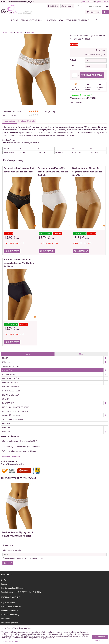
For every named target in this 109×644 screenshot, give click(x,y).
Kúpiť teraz (12, 251)
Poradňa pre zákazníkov (78, 20)
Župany (6, 399)
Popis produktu (10, 121)
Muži (81, 354)
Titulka (15, 20)
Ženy (28, 354)
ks (76, 75)
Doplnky (55, 428)
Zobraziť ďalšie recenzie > (11, 457)
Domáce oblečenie (11, 387)
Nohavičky (55, 370)
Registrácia (67, 6)
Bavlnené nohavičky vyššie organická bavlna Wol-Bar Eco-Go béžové (88, 172)
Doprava (98, 2)
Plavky (55, 358)
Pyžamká (55, 362)
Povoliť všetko (100, 637)
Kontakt (106, 2)
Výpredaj (55, 432)
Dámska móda (55, 374)
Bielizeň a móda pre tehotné (15, 407)
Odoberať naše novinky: (12, 550)
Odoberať (8, 563)
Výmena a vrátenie (87, 2)
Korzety (6, 423)
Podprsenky (55, 403)
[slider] (34, 111)
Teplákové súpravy (11, 366)
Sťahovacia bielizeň (11, 391)
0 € (105, 12)
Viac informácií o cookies (11, 641)
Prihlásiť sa (53, 6)
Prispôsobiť (99, 641)
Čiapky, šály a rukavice (55, 415)
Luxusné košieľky (10, 395)
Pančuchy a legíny (55, 378)
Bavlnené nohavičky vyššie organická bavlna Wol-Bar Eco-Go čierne (19, 263)
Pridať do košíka (92, 75)
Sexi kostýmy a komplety (14, 419)
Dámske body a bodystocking (16, 411)
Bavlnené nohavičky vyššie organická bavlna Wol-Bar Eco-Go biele (53, 172)
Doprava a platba (55, 20)
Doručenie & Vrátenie (27, 121)
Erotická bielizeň (55, 383)
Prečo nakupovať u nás (33, 20)
